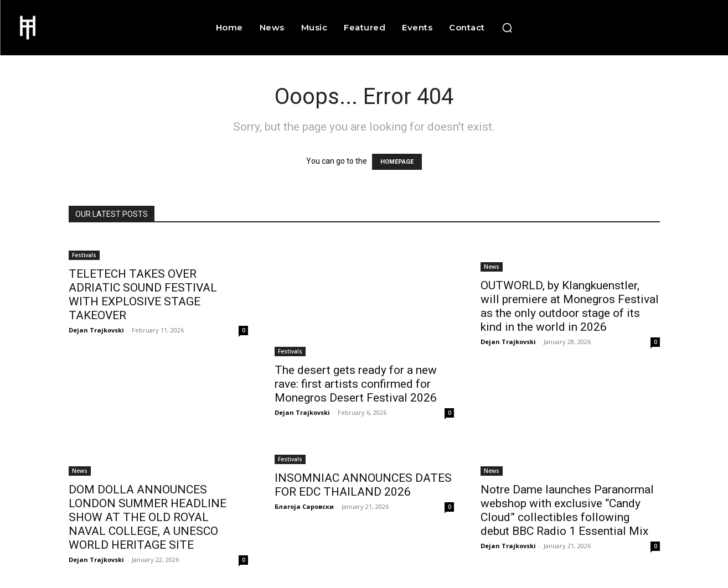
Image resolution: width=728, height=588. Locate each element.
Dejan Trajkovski (96, 330)
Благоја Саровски (304, 506)
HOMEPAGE (397, 162)
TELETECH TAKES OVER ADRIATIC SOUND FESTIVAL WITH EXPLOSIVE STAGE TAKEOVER (143, 295)
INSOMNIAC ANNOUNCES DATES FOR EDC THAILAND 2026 (363, 485)
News (492, 267)
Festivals (84, 255)
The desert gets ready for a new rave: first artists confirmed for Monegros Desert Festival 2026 (356, 384)
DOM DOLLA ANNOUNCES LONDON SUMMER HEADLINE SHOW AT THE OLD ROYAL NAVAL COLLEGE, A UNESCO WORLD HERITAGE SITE (148, 517)
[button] (507, 28)
